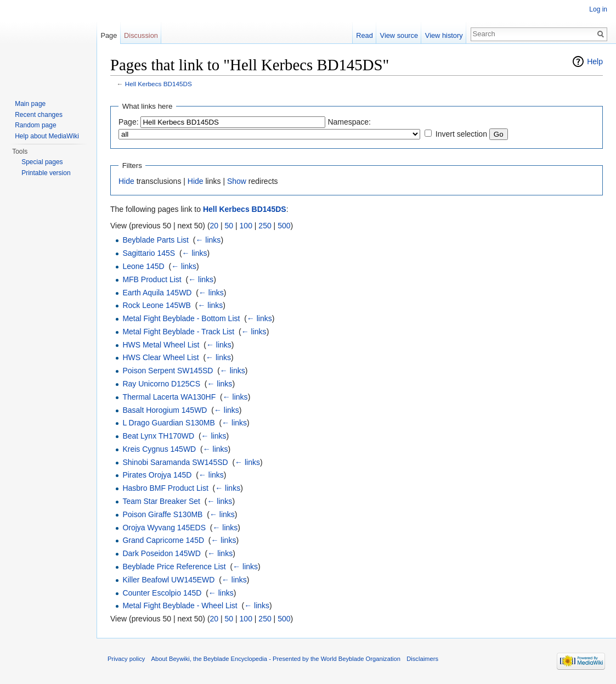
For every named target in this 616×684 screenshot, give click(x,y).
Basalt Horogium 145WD (165, 410)
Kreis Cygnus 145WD (159, 449)
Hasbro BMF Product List (165, 488)
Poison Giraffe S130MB (162, 514)
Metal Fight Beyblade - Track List (178, 332)
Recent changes (39, 115)
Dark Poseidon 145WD (161, 553)
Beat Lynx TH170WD (158, 436)
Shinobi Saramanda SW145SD (175, 462)
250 (265, 226)
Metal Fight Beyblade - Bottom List (181, 318)
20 (214, 226)
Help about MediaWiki (47, 136)
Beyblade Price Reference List (174, 567)
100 (246, 226)
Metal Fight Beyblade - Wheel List (180, 605)
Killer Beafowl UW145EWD (168, 580)
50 (229, 226)
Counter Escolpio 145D (162, 593)
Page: (129, 122)
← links (208, 240)
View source (399, 35)
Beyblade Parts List (156, 240)
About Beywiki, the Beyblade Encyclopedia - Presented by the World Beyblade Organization (276, 659)
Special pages (42, 162)
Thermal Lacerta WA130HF (169, 397)
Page (109, 35)
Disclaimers (422, 659)
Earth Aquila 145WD (157, 293)
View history (444, 35)
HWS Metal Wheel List (161, 345)
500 (284, 226)
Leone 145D (143, 266)
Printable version (46, 173)
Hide (126, 181)
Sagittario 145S (149, 253)
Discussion (141, 35)
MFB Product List (152, 279)
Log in (598, 9)
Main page (30, 104)
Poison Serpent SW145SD (168, 371)
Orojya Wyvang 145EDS (164, 528)
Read (364, 35)
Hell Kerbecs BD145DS (159, 84)
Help (595, 61)
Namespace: (349, 122)
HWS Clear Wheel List (160, 357)
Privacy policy (126, 659)
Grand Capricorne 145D (163, 540)
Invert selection (461, 134)
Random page (35, 125)
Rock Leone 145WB (157, 305)
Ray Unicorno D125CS (161, 384)
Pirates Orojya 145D (157, 475)
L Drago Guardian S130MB (168, 423)
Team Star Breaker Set (161, 501)
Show (237, 181)
